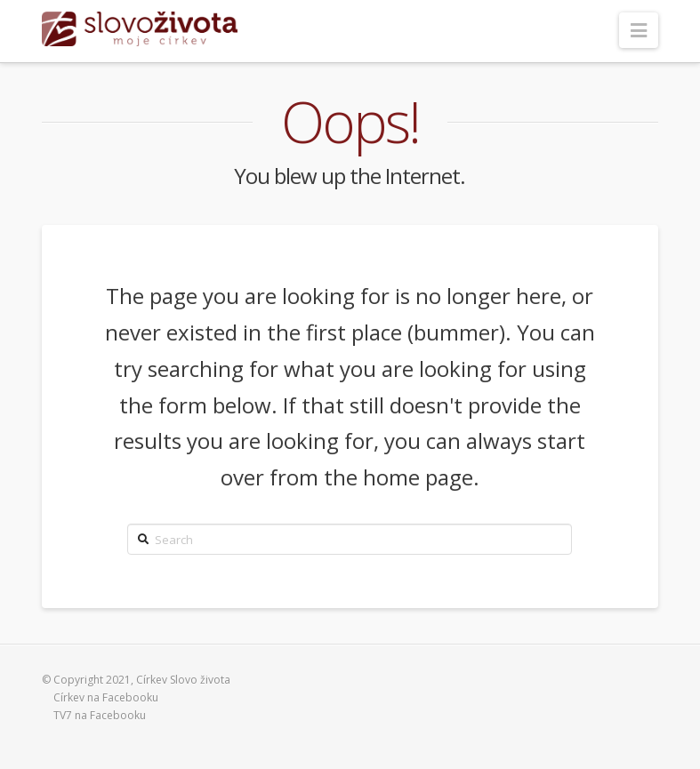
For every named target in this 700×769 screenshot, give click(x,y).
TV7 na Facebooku (100, 715)
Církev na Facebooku (106, 697)
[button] (639, 30)
